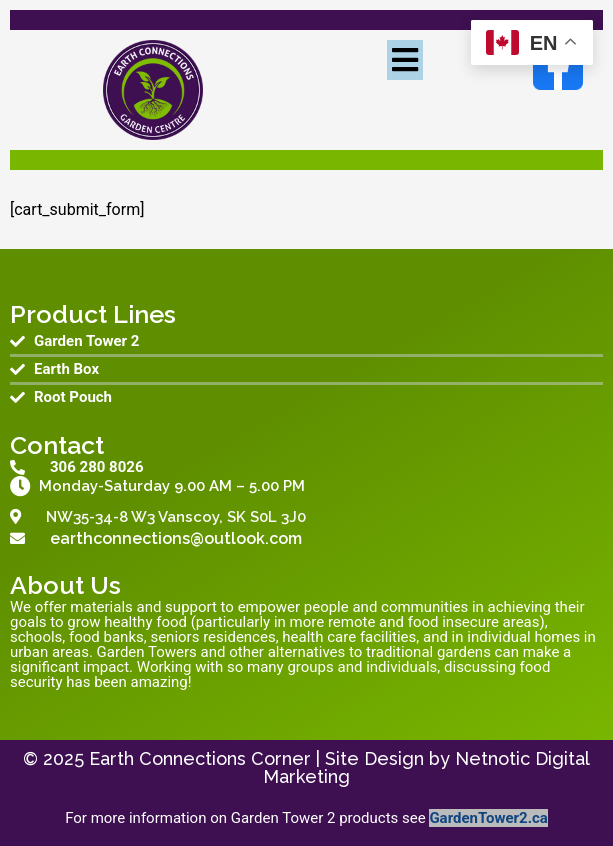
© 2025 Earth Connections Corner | (174, 758)
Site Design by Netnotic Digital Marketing (426, 767)
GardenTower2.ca (488, 818)
